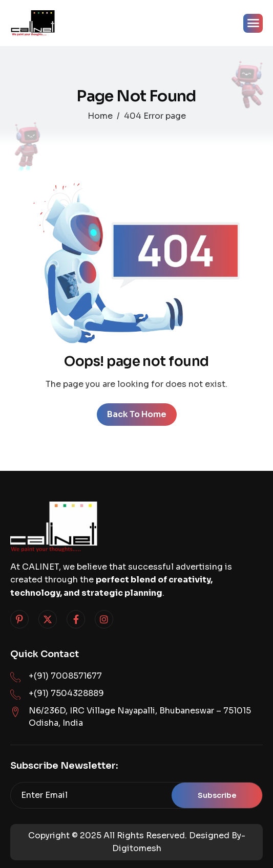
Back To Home (137, 414)
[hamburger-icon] (253, 23)
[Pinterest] (19, 619)
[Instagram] (104, 619)
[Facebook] (76, 619)
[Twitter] (48, 619)
